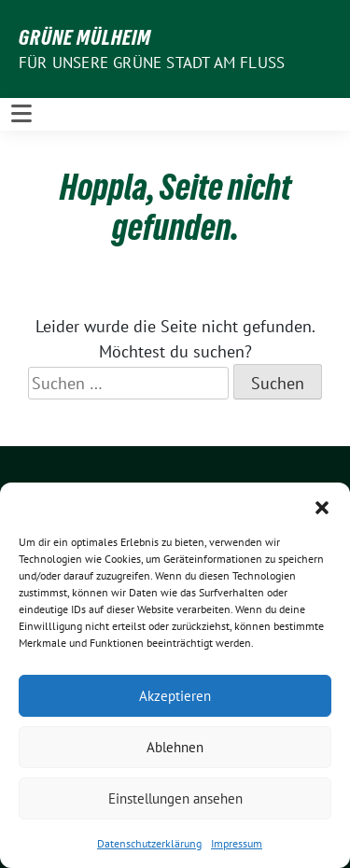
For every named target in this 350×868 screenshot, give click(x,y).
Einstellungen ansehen (175, 798)
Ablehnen (175, 747)
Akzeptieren (175, 696)
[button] (322, 506)
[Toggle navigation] (21, 114)
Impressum (237, 843)
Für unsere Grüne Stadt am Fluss (152, 63)
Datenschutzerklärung (149, 843)
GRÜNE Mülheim (85, 37)
